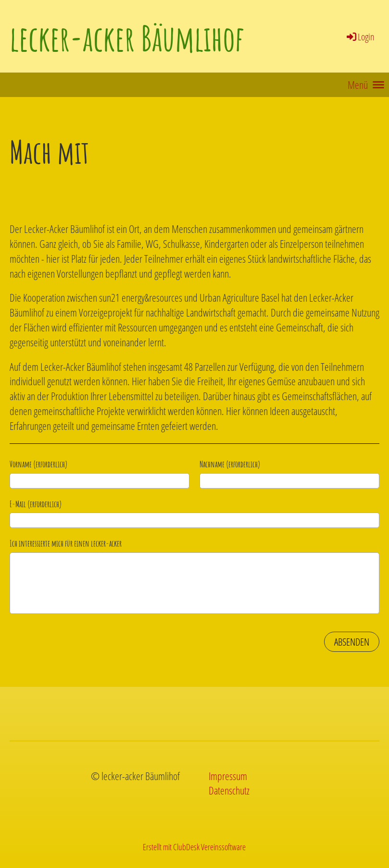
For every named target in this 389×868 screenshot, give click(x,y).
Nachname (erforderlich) (230, 464)
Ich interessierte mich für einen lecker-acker (66, 543)
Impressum (228, 776)
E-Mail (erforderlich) (36, 504)
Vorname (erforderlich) (39, 464)
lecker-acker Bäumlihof (127, 38)
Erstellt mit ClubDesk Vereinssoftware (194, 847)
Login (360, 37)
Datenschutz (229, 790)
